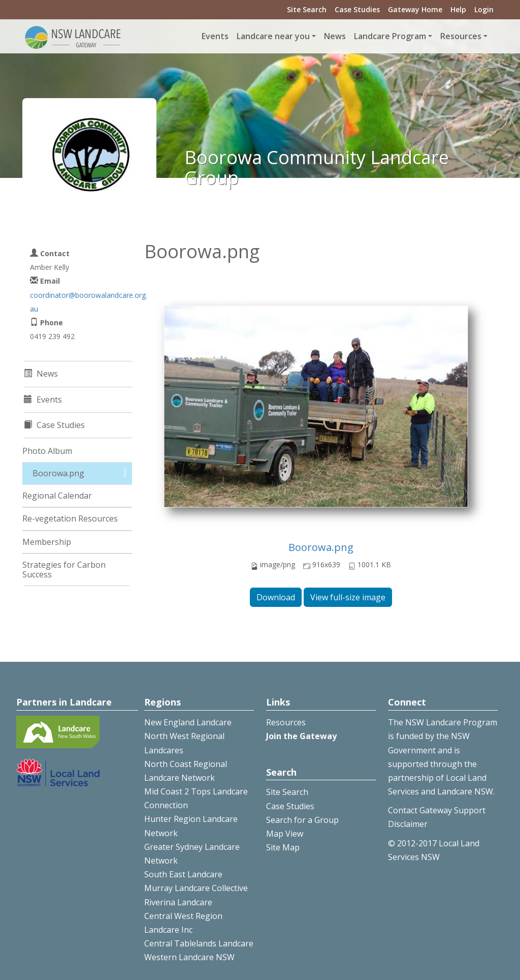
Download (276, 597)
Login (484, 9)
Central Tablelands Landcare (199, 943)
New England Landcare (188, 722)
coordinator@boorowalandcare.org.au (89, 302)
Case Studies (357, 9)
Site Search (307, 9)
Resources (286, 722)
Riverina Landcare (178, 902)
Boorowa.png (321, 547)
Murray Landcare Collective (196, 888)
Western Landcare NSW (189, 957)
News (335, 36)
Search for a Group (302, 820)
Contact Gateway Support (437, 810)
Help (458, 9)
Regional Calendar (57, 496)
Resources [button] (461, 36)
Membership (47, 542)
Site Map (283, 847)
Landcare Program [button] (390, 36)
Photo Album (47, 451)
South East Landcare (183, 874)
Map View (285, 834)
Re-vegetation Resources (70, 518)
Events (215, 36)
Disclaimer (408, 824)
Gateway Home (415, 9)
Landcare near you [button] (273, 36)
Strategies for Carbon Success (64, 570)
